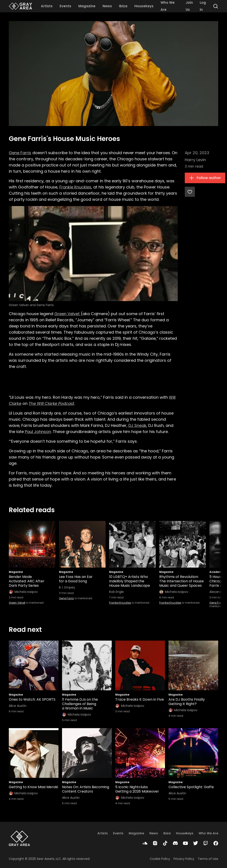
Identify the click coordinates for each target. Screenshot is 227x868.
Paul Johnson (38, 432)
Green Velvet (68, 314)
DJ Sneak (137, 425)
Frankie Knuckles (75, 187)
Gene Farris (20, 153)
